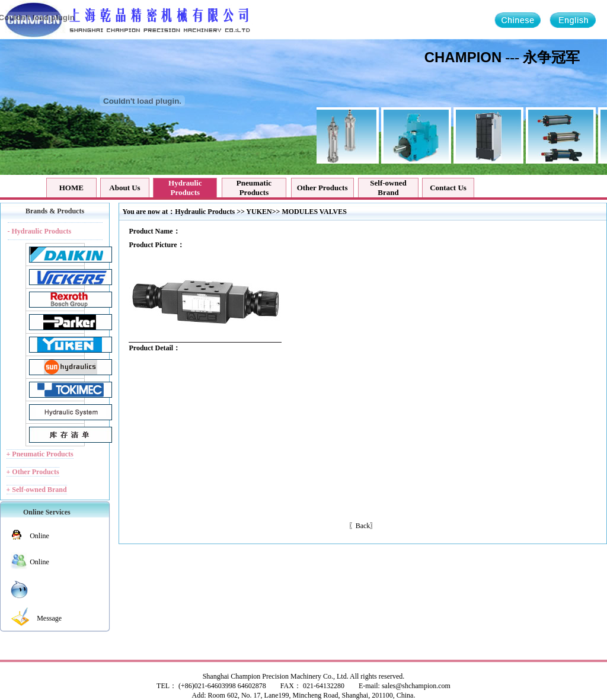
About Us (124, 188)
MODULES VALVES (314, 212)
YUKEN (259, 212)
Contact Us (448, 188)
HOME (71, 188)
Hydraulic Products (205, 212)
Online (39, 536)
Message (49, 618)
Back (363, 526)
